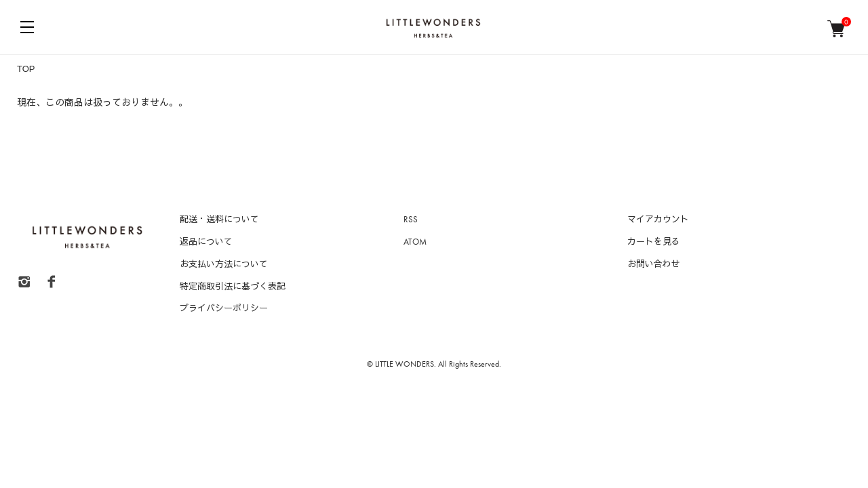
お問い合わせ (654, 264)
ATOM (415, 242)
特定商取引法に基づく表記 (233, 286)
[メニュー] (27, 27)
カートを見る (654, 242)
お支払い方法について (224, 264)
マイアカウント (658, 219)
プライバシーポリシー (224, 308)
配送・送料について (219, 219)
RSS (411, 219)
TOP (26, 69)
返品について (206, 242)
